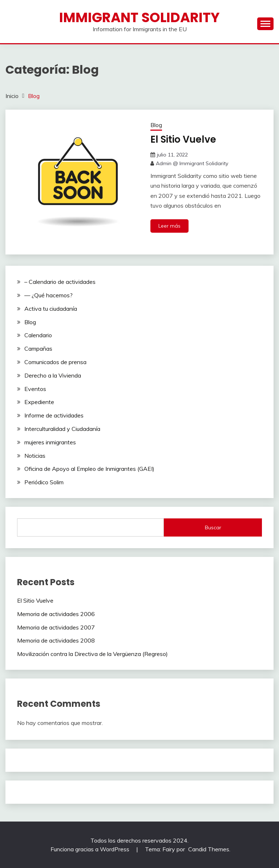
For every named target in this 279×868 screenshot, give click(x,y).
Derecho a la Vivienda (53, 375)
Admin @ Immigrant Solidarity (192, 163)
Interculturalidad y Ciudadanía (62, 429)
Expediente (39, 402)
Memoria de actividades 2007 (56, 627)
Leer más (169, 226)
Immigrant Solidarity (139, 17)
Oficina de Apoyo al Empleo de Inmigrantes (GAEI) (89, 469)
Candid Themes (209, 849)
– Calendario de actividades (60, 282)
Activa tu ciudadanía (51, 309)
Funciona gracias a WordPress (91, 849)
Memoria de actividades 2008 (56, 640)
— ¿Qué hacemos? (48, 295)
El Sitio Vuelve (183, 139)
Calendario (38, 335)
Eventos (35, 389)
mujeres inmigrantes (50, 442)
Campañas (38, 349)
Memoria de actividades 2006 (56, 614)
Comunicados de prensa (55, 362)
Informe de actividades (54, 415)
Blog (156, 125)
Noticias (35, 456)
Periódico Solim (44, 482)
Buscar (213, 527)
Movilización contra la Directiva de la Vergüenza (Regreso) (92, 654)
